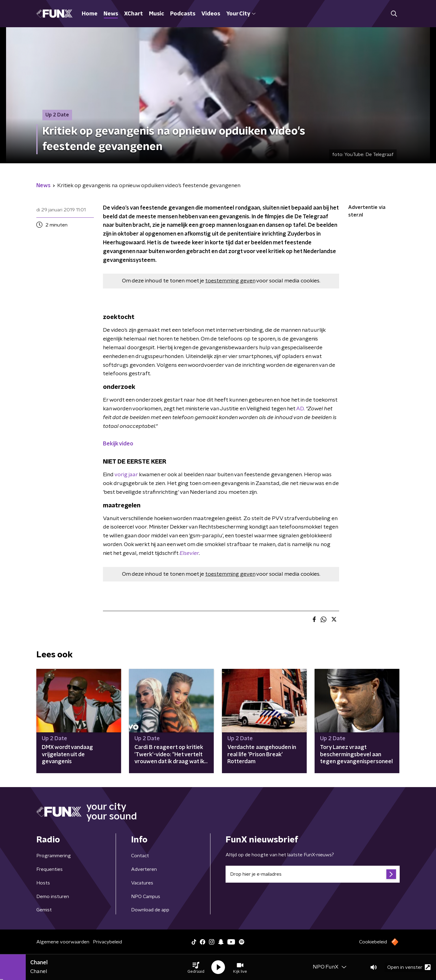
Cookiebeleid (373, 942)
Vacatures (142, 883)
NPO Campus (146, 897)
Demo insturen (53, 897)
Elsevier (189, 553)
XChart (134, 14)
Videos (211, 14)
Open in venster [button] (409, 967)
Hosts (43, 883)
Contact (140, 856)
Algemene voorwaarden (63, 942)
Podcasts (183, 14)
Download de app (150, 910)
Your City (241, 14)
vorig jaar (126, 475)
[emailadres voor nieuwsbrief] (313, 874)
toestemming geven (230, 281)
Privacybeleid (107, 942)
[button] (196, 967)
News (111, 14)
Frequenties (50, 869)
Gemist (44, 910)
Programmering (54, 856)
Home (90, 14)
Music (157, 14)
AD (300, 409)
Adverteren (144, 869)
